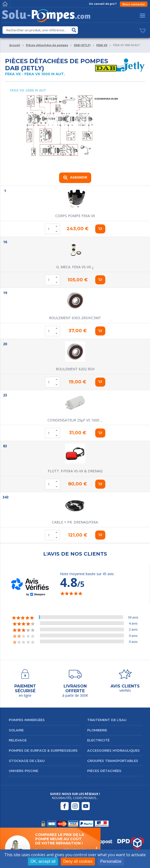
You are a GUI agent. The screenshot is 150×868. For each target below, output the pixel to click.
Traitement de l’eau (107, 720)
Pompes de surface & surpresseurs (43, 750)
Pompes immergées (27, 720)
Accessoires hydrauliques (113, 750)
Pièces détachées (104, 771)
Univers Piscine (23, 771)
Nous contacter (134, 4)
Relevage (18, 740)
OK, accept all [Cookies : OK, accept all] (43, 861)
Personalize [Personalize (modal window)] (111, 861)
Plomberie (97, 730)
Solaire (16, 730)
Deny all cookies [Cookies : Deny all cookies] (78, 861)
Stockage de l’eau (27, 761)
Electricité (98, 740)
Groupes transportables (113, 761)
